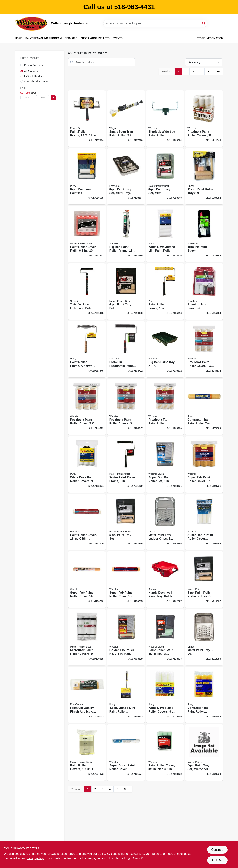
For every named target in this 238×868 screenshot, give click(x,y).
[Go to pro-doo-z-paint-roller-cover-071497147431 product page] (204, 349)
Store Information (210, 38)
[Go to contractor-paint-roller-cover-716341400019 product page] (204, 407)
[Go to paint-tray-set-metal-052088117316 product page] (165, 176)
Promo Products (33, 65)
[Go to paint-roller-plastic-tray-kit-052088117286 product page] (204, 580)
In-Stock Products (34, 76)
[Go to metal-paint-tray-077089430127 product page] (204, 637)
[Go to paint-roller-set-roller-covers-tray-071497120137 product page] (165, 637)
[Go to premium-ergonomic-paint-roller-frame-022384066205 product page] (126, 349)
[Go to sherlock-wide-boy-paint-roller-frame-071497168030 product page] (165, 119)
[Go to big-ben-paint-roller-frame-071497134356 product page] (126, 234)
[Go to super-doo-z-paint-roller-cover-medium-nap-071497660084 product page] (126, 752)
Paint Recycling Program (44, 38)
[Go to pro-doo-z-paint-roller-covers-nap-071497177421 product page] (204, 119)
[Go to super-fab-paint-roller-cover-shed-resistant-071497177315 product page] (126, 580)
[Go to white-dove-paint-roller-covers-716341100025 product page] (165, 695)
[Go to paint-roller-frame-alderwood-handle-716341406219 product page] (87, 349)
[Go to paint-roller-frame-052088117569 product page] (126, 464)
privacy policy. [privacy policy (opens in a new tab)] (35, 858)
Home (19, 38)
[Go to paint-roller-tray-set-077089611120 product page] (204, 176)
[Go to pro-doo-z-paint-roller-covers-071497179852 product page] (126, 407)
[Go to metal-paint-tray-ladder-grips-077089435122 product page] (165, 522)
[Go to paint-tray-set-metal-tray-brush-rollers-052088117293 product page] (126, 176)
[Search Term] (155, 23)
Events (118, 38)
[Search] (204, 23)
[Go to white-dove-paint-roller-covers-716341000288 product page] (87, 464)
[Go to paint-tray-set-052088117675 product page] (126, 522)
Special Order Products (38, 82)
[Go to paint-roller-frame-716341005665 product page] (165, 292)
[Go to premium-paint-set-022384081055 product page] (204, 292)
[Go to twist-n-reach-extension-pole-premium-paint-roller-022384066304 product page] (87, 292)
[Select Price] (53, 98)
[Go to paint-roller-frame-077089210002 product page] (87, 119)
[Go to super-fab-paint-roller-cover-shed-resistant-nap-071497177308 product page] (87, 580)
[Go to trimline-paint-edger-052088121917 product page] (204, 234)
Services (71, 38)
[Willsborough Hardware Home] (32, 23)
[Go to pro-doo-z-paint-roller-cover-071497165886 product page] (87, 407)
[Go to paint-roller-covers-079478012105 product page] (87, 752)
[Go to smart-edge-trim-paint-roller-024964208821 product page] (126, 119)
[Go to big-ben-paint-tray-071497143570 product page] (165, 349)
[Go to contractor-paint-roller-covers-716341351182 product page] (204, 695)
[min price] (27, 98)
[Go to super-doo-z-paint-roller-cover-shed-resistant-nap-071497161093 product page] (204, 522)
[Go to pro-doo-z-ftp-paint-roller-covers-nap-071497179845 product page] (165, 407)
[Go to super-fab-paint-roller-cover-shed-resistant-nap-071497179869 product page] (204, 464)
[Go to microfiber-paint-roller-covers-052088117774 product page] (87, 637)
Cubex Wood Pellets (95, 38)
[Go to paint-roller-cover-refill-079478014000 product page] (87, 234)
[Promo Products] (22, 65)
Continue (217, 850)
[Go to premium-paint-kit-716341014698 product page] (87, 176)
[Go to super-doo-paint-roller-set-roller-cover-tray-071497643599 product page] (165, 464)
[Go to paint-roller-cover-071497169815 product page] (165, 752)
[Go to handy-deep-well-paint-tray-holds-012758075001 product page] (165, 580)
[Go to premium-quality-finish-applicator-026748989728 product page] (87, 695)
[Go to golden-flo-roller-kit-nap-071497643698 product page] (126, 637)
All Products (31, 71)
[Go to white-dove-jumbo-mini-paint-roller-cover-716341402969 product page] (165, 234)
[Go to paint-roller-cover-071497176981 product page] (87, 522)
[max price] (43, 98)
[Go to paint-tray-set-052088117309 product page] (126, 292)
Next (217, 71)
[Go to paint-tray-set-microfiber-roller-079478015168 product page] (204, 752)
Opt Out (217, 860)
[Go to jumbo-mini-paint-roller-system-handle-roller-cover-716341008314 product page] (126, 695)
